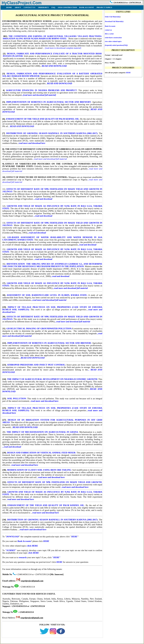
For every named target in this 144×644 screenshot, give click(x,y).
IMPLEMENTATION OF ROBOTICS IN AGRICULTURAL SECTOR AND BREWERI (49, 343)
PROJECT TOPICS (104, 7)
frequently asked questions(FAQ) (116, 45)
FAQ (16, 641)
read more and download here (45, 401)
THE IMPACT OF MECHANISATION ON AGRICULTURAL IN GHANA (42, 432)
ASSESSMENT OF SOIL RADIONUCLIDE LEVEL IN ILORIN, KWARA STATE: (47, 295)
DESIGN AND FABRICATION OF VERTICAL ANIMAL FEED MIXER (41, 453)
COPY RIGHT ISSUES (60, 641)
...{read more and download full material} (39, 95)
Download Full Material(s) (114, 21)
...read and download (43, 199)
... (49, 300)
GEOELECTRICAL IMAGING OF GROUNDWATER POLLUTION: (39, 329)
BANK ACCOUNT (87, 7)
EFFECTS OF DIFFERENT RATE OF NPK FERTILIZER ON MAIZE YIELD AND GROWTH (55, 482)
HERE (74, 537)
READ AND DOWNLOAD (54, 66)
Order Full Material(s (112, 17)
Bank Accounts (110, 26)
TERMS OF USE (28, 641)
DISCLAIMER (43, 641)
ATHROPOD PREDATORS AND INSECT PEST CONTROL (36, 365)
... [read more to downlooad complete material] (62, 48)
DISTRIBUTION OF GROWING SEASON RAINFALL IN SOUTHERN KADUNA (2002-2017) (52, 133)
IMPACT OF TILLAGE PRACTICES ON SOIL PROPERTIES (40, 307)
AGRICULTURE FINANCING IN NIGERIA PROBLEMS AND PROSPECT (41, 90)
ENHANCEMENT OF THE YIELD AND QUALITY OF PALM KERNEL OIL (43, 119)
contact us (108, 30)
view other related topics (113, 41)
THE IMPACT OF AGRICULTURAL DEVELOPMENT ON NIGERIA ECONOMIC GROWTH (52, 379)
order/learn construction (113, 38)
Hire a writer (109, 34)
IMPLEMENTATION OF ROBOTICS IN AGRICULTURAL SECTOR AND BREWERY (48, 102)
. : (52, 265)
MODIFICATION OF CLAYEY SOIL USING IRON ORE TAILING (39, 470)
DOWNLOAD (13, 537)
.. (21, 126)
